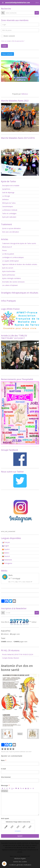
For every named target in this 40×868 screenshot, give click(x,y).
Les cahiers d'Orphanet (10, 285)
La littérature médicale (10, 210)
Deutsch (6, 556)
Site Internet (6, 777)
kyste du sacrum (8, 268)
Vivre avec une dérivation (11, 232)
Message (5, 785)
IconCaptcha (18, 831)
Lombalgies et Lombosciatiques (13, 257)
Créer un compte (6, 41)
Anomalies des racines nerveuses (13, 282)
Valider (4, 46)
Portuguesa (7, 563)
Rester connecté (8, 36)
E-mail (3, 769)
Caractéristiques (8, 206)
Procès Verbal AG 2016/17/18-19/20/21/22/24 (18, 654)
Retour (20, 734)
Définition (5, 199)
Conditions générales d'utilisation (20, 865)
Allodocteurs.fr (7, 247)
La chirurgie (6, 196)
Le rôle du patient (8, 254)
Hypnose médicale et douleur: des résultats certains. (20, 264)
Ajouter (20, 836)
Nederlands (7, 560)
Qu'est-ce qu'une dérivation (11, 228)
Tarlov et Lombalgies (9, 213)
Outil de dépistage (8, 193)
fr (36, 3)
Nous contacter (7, 54)
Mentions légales (20, 858)
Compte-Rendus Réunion (11, 658)
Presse (4, 250)
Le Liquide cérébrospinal (10, 261)
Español (6, 549)
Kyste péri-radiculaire (9, 217)
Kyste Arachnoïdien (9, 271)
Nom (3, 760)
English (5, 546)
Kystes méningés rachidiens (11, 278)
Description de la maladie (11, 186)
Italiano (6, 553)
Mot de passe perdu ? (18, 41)
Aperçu (5, 791)
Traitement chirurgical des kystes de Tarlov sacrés (19, 243)
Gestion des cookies (20, 862)
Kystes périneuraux (9, 275)
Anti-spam (5, 818)
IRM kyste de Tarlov (9, 203)
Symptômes (6, 189)
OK (37, 13)
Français (6, 542)
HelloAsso (25, 94)
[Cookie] (4, 864)
